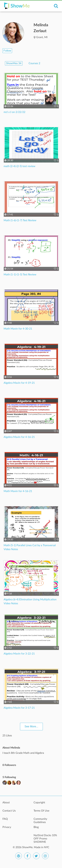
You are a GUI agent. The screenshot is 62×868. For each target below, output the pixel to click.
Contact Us (9, 811)
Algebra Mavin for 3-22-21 (19, 654)
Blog (36, 827)
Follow (7, 51)
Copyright (39, 803)
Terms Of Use (41, 811)
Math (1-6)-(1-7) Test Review (20, 220)
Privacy (7, 827)
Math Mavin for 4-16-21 (18, 491)
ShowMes (14, 63)
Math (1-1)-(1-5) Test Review (20, 275)
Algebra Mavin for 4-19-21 (19, 383)
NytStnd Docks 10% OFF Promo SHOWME (45, 837)
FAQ (5, 819)
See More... (31, 726)
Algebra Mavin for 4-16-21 (19, 437)
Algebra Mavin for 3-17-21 (19, 708)
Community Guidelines (40, 821)
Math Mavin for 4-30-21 (18, 329)
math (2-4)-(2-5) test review (20, 166)
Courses (34, 63)
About (6, 803)
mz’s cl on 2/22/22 (14, 112)
